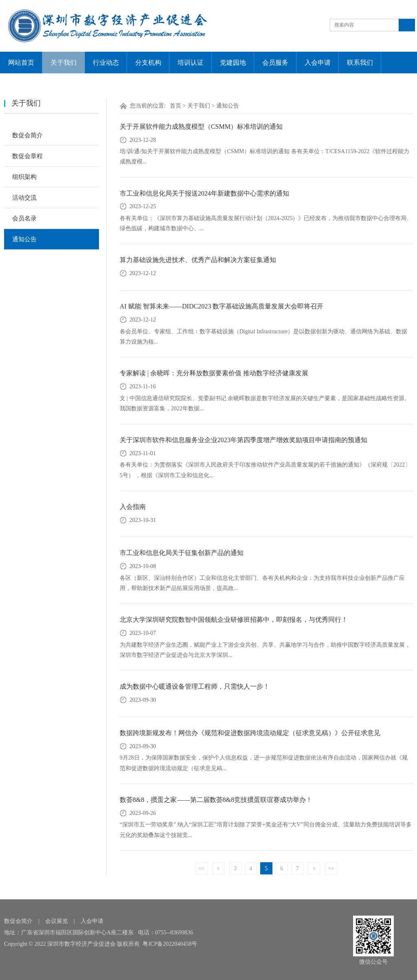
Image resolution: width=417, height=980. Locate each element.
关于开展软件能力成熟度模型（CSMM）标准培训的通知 (201, 127)
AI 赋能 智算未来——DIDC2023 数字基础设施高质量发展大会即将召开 (222, 306)
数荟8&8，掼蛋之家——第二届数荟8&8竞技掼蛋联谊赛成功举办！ (216, 800)
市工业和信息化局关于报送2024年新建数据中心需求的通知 (204, 193)
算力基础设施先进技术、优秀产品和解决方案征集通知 (198, 260)
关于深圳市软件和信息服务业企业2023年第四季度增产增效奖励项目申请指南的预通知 (244, 440)
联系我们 (360, 63)
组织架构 (24, 177)
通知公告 (24, 239)
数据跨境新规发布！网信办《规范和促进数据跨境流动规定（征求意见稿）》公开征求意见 (250, 733)
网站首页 (21, 63)
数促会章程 (27, 156)
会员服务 (275, 63)
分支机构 (148, 63)
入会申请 (318, 63)
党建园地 (233, 63)
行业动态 (106, 63)
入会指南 (133, 507)
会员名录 (24, 218)
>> (331, 869)
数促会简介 (27, 135)
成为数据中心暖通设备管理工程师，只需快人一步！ (195, 686)
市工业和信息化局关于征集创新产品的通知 (182, 553)
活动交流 (24, 198)
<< (202, 869)
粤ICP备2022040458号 (170, 944)
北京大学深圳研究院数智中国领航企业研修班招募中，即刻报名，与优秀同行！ (234, 620)
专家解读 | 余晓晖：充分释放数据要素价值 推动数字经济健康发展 (214, 373)
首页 (176, 106)
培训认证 (191, 63)
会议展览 (57, 921)
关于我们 (64, 63)
